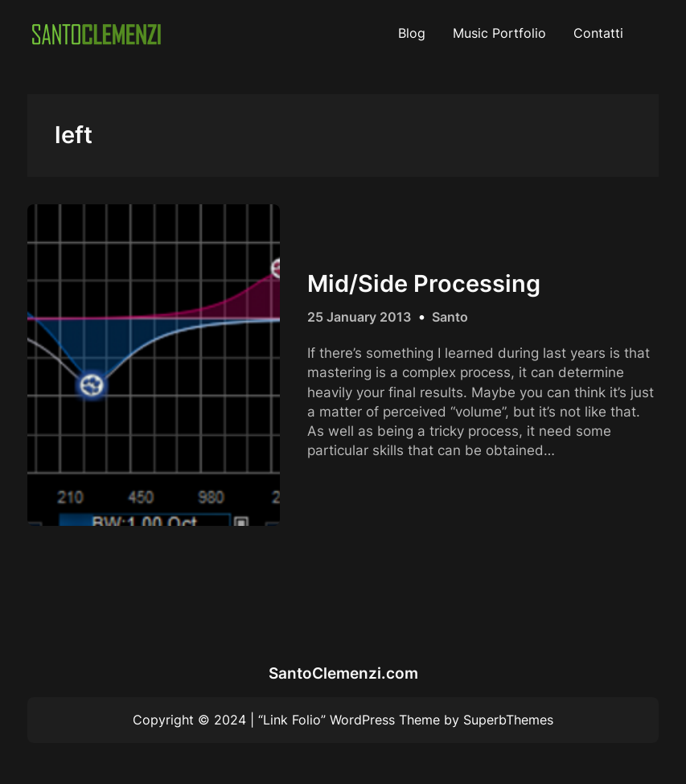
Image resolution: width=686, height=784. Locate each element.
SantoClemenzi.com (343, 673)
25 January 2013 (359, 317)
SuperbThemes (508, 720)
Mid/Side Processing (424, 284)
